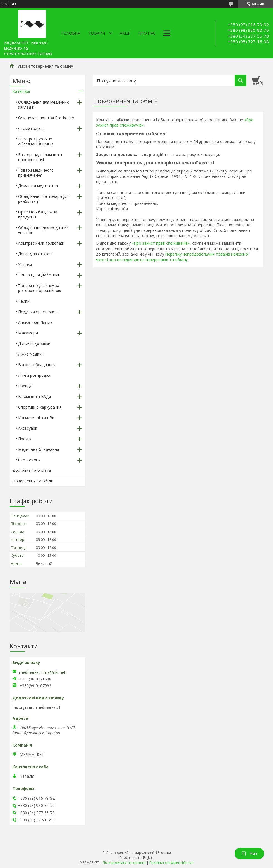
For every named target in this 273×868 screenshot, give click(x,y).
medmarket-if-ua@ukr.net (42, 672)
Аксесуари (28, 428)
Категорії (21, 91)
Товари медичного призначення (36, 173)
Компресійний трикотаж (41, 243)
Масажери (28, 333)
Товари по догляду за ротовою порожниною (40, 288)
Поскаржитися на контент (124, 863)
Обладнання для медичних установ (43, 230)
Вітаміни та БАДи (35, 396)
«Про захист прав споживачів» (161, 243)
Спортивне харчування (40, 407)
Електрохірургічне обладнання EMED (36, 141)
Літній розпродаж (35, 375)
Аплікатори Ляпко (35, 322)
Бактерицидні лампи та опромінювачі (40, 157)
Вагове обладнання (37, 365)
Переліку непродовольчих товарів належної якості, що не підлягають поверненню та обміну (173, 257)
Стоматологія (31, 128)
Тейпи (24, 301)
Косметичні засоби (36, 418)
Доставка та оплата (32, 470)
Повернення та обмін (33, 481)
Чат (249, 853)
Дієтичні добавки (34, 343)
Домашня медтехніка (38, 186)
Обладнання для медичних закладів (43, 105)
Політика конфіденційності (171, 863)
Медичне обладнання (39, 449)
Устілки (25, 264)
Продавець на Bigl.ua (136, 858)
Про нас (147, 33)
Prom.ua (164, 853)
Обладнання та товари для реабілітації (44, 199)
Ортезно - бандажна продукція (38, 214)
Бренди (25, 386)
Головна (71, 33)
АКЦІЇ (125, 33)
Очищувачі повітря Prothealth (46, 118)
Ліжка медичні (31, 354)
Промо (25, 439)
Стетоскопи (29, 460)
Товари (97, 33)
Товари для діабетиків (39, 275)
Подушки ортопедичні (39, 312)
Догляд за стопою (35, 254)
